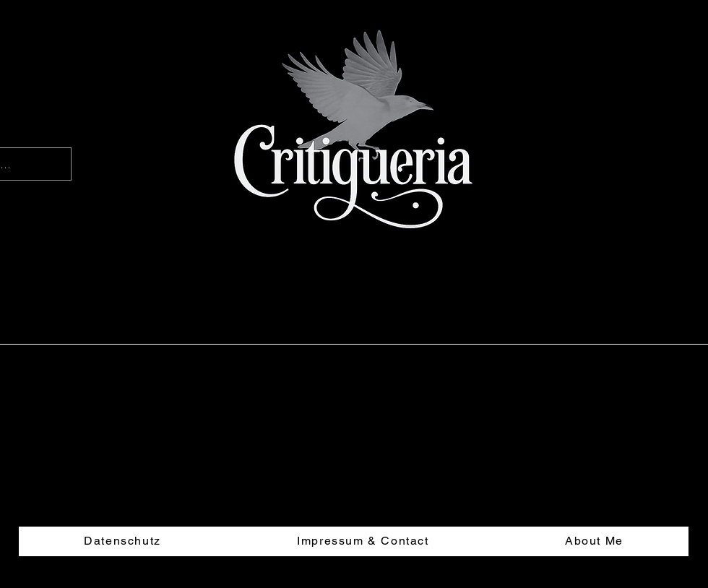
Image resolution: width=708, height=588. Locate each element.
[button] (675, 264)
